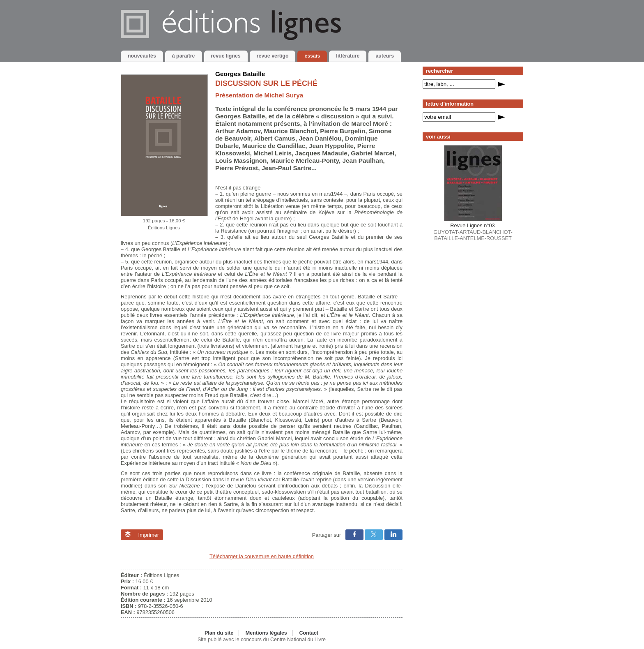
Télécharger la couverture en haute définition (262, 556)
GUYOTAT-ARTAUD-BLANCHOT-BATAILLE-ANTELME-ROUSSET (473, 232)
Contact (309, 633)
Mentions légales (266, 633)
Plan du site (219, 633)
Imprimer (142, 535)
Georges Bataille (240, 74)
